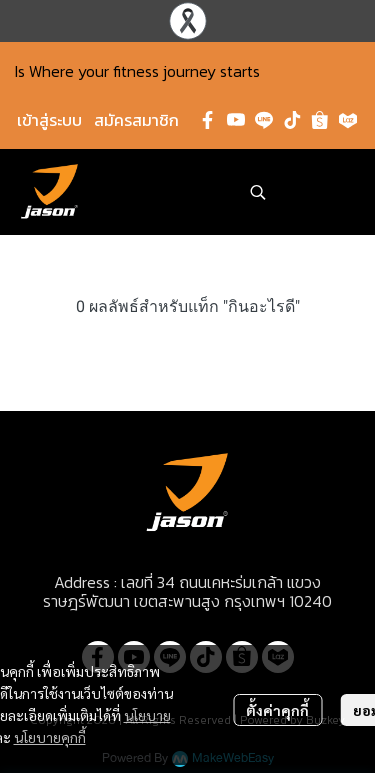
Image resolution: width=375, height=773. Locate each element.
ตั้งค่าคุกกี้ (277, 710)
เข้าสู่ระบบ (49, 120)
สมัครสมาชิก (136, 120)
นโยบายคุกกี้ (50, 737)
